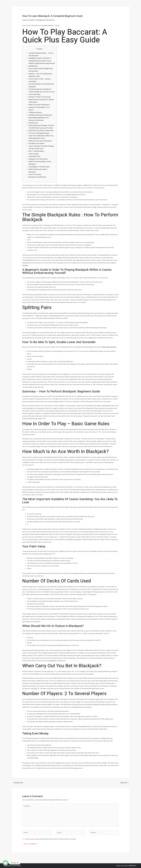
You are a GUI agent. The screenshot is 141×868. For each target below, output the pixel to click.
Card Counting (33, 154)
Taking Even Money (35, 112)
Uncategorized (40, 20)
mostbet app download (108, 347)
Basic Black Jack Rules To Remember (41, 130)
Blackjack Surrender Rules (37, 177)
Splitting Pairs (33, 66)
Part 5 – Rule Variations (36, 151)
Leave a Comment (28, 20)
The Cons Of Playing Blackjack (39, 133)
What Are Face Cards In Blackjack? (40, 141)
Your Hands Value (35, 94)
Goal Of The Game (35, 174)
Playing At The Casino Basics (38, 159)
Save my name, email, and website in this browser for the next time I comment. (51, 839)
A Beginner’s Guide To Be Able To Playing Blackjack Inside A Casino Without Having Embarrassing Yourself (42, 61)
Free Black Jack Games (36, 143)
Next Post (125, 783)
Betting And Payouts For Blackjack (40, 115)
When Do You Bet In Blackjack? (39, 105)
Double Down (33, 123)
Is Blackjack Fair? (35, 156)
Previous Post (18, 783)
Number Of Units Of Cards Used (40, 97)
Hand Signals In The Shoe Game (39, 167)
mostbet (25, 265)
